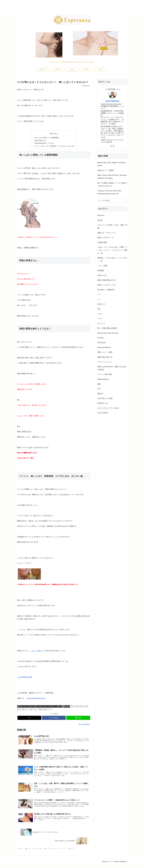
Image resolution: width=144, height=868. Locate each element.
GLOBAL (72, 70)
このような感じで (37, 651)
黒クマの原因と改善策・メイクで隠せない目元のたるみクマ (112, 184)
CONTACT (86, 70)
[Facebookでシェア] (54, 719)
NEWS (101, 70)
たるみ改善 (84, 707)
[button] (126, 200)
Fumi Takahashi (112, 101)
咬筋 (41, 710)
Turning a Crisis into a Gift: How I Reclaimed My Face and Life (109, 192)
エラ (19, 710)
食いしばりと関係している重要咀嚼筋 (46, 138)
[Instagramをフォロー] (114, 146)
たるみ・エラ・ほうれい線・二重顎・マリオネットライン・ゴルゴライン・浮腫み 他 (40, 707)
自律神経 (67, 707)
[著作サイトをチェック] (111, 146)
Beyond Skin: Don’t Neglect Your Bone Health (111, 164)
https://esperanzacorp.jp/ (36, 699)
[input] (112, 201)
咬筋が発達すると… (41, 141)
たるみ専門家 (76, 707)
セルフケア (26, 710)
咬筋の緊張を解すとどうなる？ (44, 144)
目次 (51, 134)
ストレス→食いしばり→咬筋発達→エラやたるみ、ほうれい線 (55, 147)
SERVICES (58, 70)
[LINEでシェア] (78, 719)
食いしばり (48, 710)
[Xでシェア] (29, 719)
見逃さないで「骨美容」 (106, 170)
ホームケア (35, 710)
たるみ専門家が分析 (25, 678)
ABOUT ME (43, 70)
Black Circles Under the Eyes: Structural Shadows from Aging (112, 177)
